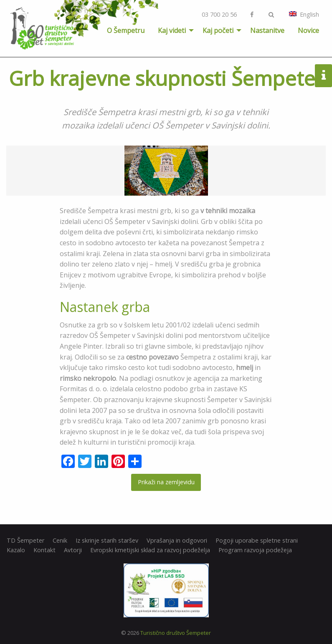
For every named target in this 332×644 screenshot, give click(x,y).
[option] (166, 171)
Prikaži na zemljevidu (166, 482)
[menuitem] (126, 30)
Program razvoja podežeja (255, 550)
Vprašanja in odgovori (177, 541)
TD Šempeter (25, 541)
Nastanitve (267, 30)
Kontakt (44, 550)
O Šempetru (126, 30)
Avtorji (73, 550)
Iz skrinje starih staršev (107, 541)
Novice (308, 30)
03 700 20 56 (219, 14)
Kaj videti (172, 30)
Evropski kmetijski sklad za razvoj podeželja (150, 550)
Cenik (60, 541)
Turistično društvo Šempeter (176, 633)
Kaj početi (218, 30)
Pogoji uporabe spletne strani (257, 541)
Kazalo (16, 550)
